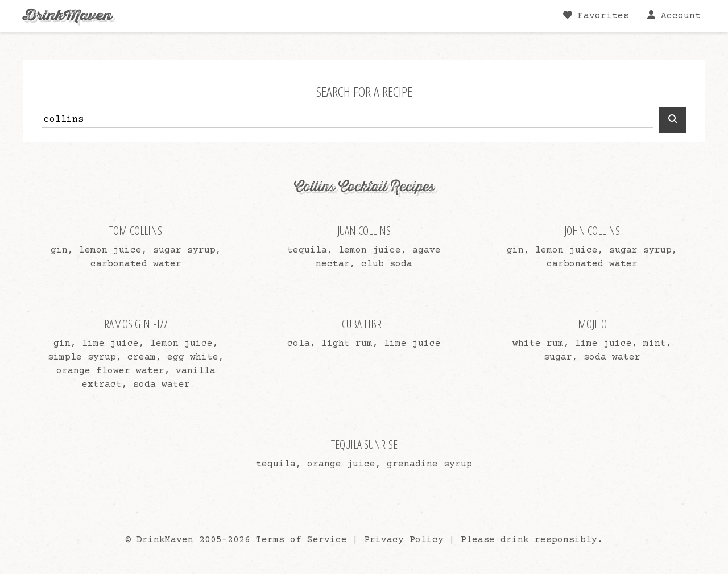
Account (674, 16)
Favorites (596, 16)
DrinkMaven (67, 16)
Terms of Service (301, 540)
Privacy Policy (404, 540)
